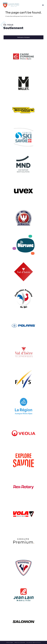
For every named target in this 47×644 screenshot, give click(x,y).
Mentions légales (10, 642)
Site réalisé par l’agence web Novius (34, 642)
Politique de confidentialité (20, 642)
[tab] (23, 37)
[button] (43, 5)
